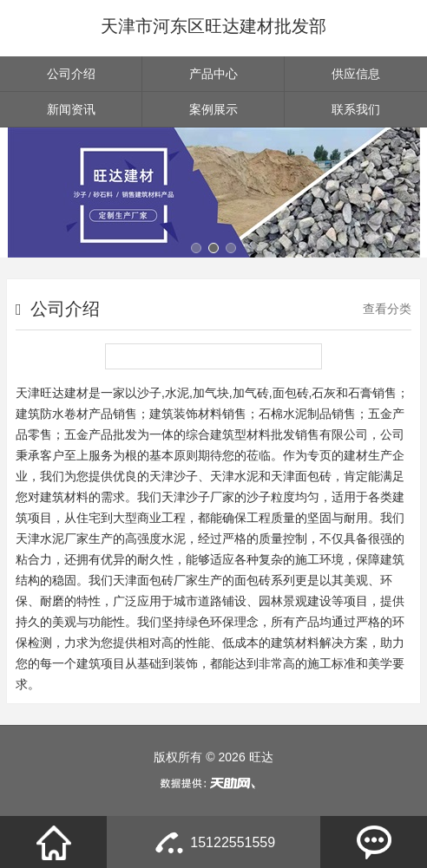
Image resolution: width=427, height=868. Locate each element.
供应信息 (356, 74)
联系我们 (356, 109)
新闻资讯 (71, 109)
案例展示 (213, 109)
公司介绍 (71, 74)
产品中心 (213, 74)
